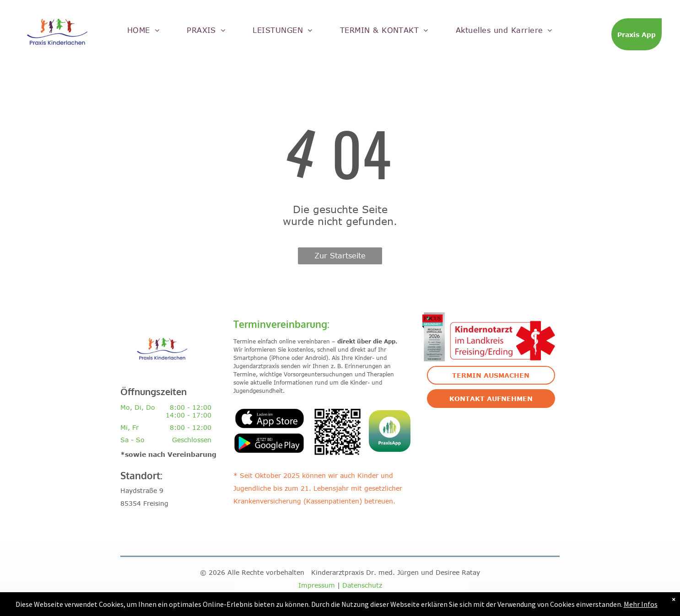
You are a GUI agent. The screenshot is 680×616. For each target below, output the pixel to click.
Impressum (317, 585)
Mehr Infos (641, 604)
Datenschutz (362, 585)
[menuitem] (143, 30)
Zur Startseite (340, 256)
